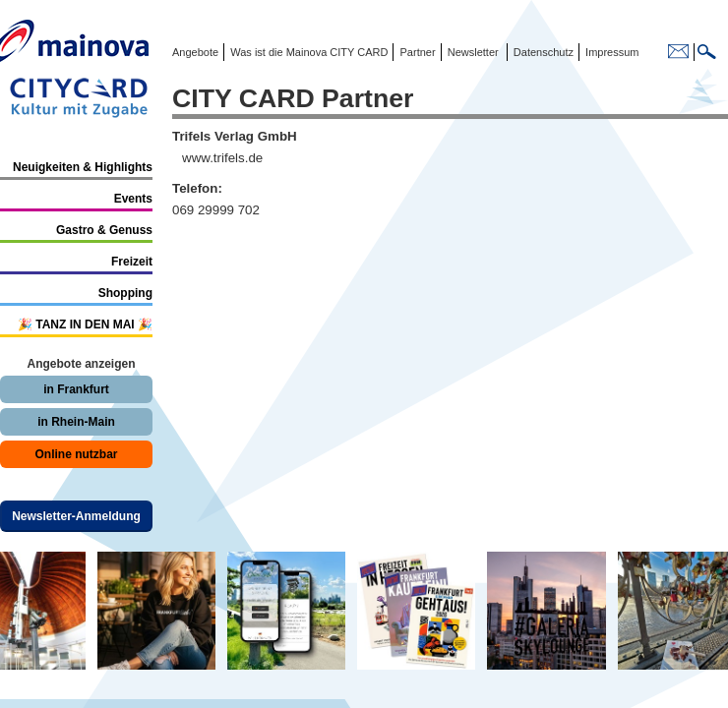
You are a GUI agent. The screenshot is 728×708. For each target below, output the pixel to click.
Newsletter (473, 52)
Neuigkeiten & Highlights (83, 167)
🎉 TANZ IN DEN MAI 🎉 (85, 324)
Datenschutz (541, 52)
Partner (416, 52)
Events (133, 199)
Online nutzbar (77, 454)
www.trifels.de (222, 158)
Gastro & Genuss (104, 230)
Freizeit (132, 262)
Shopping (125, 293)
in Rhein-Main (76, 422)
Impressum (610, 52)
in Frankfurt (76, 389)
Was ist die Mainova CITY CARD (307, 52)
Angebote (195, 52)
